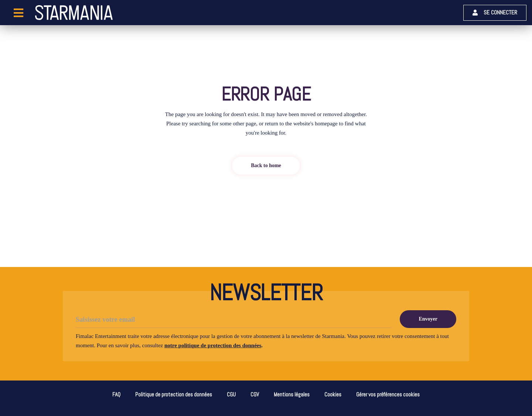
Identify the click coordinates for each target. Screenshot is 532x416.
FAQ (116, 394)
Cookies (333, 394)
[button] (495, 13)
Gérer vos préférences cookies (388, 394)
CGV (255, 394)
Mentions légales (292, 394)
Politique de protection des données (174, 394)
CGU (231, 394)
